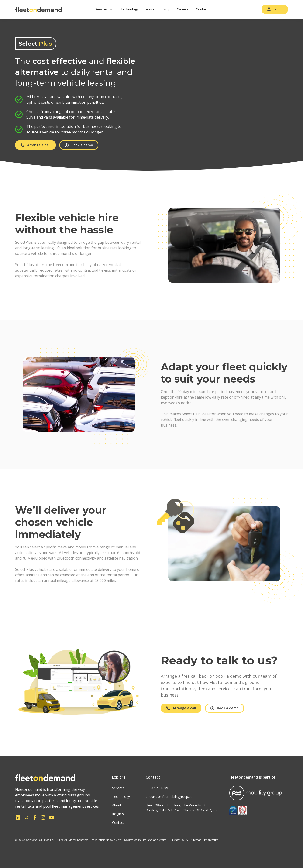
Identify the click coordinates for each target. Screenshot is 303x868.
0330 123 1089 (157, 788)
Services (118, 788)
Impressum (211, 840)
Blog (166, 9)
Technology (130, 9)
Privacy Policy (179, 840)
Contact (202, 9)
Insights (118, 814)
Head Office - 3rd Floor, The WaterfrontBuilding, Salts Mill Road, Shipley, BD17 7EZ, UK (182, 808)
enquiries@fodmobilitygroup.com (171, 797)
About (150, 9)
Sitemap (196, 840)
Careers (183, 9)
